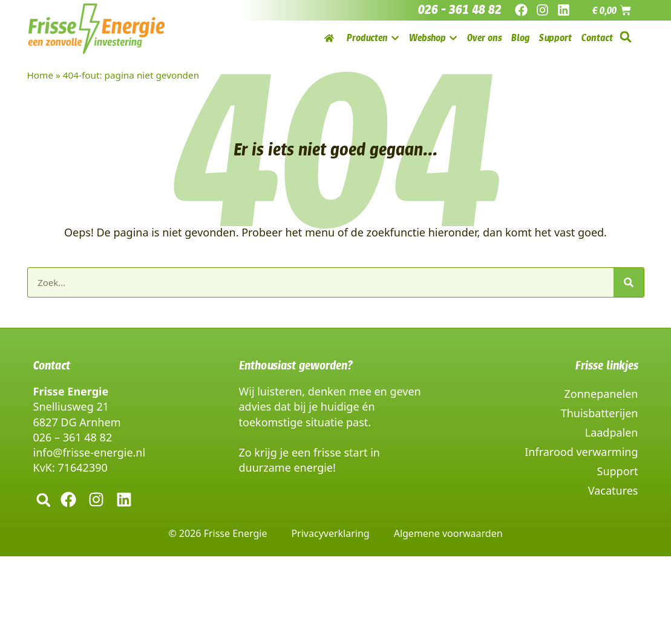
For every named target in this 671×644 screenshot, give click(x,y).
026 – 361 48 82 (73, 437)
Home (41, 75)
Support (618, 471)
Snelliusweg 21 (71, 406)
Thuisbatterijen (600, 413)
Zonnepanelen (601, 394)
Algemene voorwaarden (448, 533)
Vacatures (613, 490)
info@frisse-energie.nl (90, 452)
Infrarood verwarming (581, 452)
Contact (52, 365)
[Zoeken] (629, 282)
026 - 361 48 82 (460, 10)
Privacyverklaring (330, 533)
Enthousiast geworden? (296, 365)
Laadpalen (612, 432)
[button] (626, 37)
